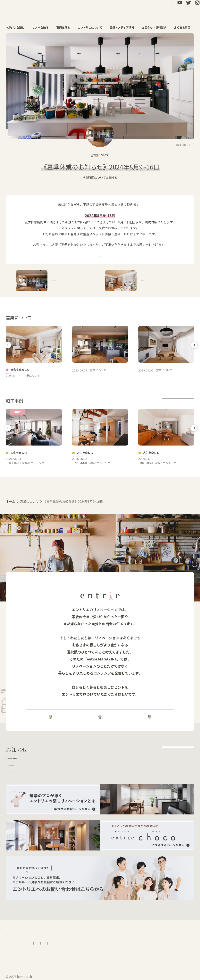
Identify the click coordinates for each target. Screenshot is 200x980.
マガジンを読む (17, 27)
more (178, 318)
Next (193, 345)
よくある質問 (184, 27)
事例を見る (65, 27)
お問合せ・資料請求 (156, 27)
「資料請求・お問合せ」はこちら (100, 255)
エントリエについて (92, 27)
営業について (100, 155)
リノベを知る (42, 27)
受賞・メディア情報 (124, 27)
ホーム (11, 545)
